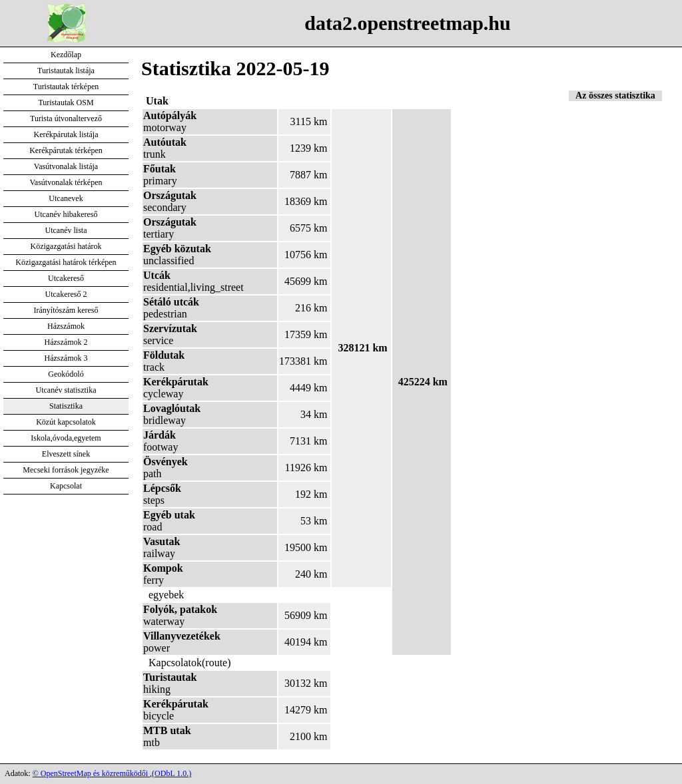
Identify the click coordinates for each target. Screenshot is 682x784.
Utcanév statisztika (66, 390)
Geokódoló (66, 374)
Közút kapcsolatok (66, 422)
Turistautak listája (66, 71)
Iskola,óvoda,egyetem (66, 438)
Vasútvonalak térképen (66, 182)
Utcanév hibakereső (66, 214)
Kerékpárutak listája (66, 134)
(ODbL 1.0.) (171, 773)
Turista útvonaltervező (66, 118)
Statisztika (66, 406)
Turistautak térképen (66, 87)
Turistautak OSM (66, 102)
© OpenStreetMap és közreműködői (91, 773)
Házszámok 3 (66, 358)
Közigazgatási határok (66, 246)
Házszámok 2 (66, 342)
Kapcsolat (66, 486)
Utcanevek (66, 198)
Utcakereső (66, 278)
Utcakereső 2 (66, 294)
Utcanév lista (66, 230)
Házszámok (66, 326)
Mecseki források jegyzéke (66, 470)
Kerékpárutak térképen (66, 150)
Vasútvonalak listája (66, 166)
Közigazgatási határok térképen (66, 262)
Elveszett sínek (66, 454)
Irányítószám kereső (66, 310)
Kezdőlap (66, 55)
